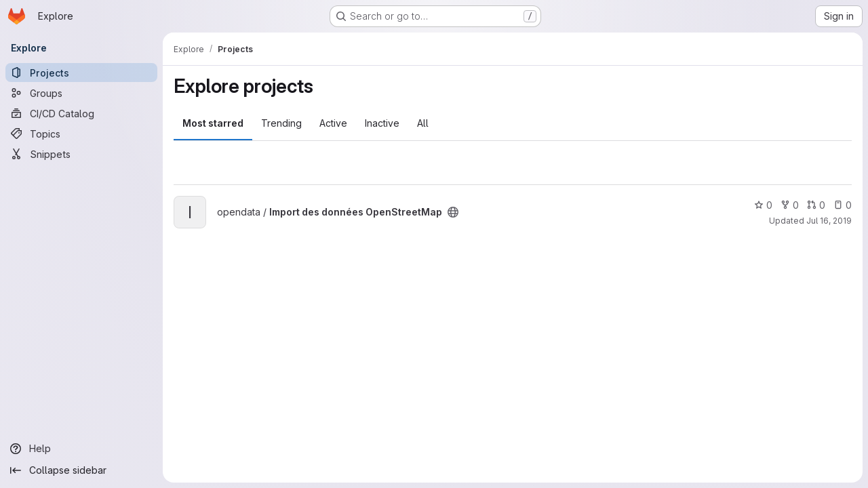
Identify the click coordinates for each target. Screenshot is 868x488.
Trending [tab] (281, 123)
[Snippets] (81, 154)
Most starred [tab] (213, 123)
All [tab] (423, 123)
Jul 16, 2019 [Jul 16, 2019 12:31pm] (829, 221)
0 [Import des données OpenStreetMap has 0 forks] (790, 205)
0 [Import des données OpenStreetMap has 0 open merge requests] (816, 205)
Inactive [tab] (382, 123)
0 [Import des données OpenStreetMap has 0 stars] (763, 205)
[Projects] (81, 73)
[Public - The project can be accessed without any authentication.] (453, 212)
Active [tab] (333, 123)
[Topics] (81, 134)
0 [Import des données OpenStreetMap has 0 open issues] (843, 205)
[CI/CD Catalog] (81, 113)
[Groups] (81, 93)
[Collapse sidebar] (81, 470)
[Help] (81, 449)
